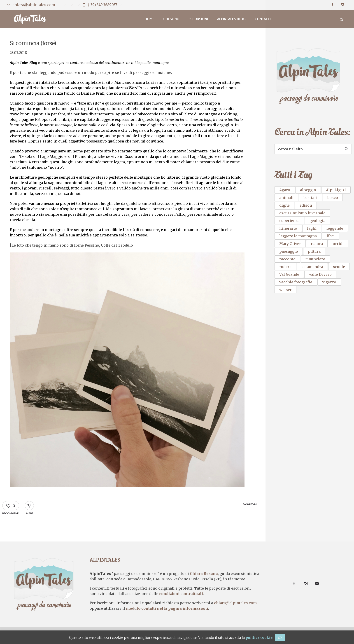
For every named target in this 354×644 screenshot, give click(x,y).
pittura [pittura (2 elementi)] (314, 251)
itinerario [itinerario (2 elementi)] (288, 228)
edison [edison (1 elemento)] (306, 205)
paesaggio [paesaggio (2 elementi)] (289, 251)
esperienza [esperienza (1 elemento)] (289, 221)
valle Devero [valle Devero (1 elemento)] (320, 274)
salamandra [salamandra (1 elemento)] (312, 267)
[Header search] (341, 19)
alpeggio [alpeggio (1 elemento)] (308, 190)
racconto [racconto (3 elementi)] (287, 259)
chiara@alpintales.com (34, 5)
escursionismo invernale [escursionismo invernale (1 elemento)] (302, 213)
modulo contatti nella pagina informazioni (167, 609)
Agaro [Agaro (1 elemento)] (285, 190)
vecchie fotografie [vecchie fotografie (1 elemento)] (296, 282)
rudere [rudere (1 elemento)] (285, 267)
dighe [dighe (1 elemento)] (284, 205)
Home (149, 19)
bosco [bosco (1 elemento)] (333, 198)
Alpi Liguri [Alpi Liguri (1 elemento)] (336, 190)
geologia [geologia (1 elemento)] (317, 221)
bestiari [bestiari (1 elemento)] (310, 198)
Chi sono (171, 19)
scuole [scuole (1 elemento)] (339, 267)
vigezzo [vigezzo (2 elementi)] (329, 282)
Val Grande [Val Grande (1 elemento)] (289, 274)
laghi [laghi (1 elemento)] (312, 228)
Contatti (263, 19)
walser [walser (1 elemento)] (285, 290)
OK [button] (280, 638)
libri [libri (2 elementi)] (331, 236)
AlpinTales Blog (231, 19)
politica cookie (259, 638)
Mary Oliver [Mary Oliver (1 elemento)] (290, 244)
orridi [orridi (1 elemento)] (338, 244)
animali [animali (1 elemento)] (286, 198)
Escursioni (198, 19)
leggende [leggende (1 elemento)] (335, 228)
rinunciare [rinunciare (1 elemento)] (315, 259)
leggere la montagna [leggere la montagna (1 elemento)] (298, 236)
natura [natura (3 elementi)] (317, 244)
